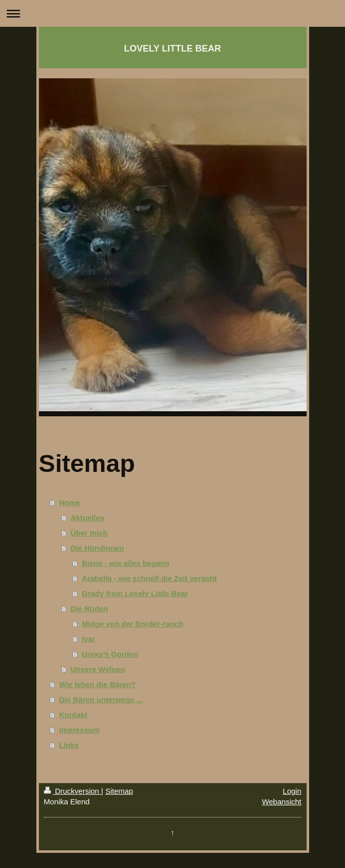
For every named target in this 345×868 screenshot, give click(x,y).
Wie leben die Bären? (97, 684)
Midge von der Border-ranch (133, 624)
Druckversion (73, 791)
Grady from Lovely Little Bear (135, 593)
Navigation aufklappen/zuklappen (173, 13)
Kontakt (73, 715)
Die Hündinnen (97, 548)
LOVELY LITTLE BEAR (172, 49)
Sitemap (119, 791)
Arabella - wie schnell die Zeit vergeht (150, 578)
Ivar (89, 639)
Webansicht (281, 802)
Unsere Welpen (98, 669)
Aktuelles (88, 518)
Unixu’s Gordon (110, 654)
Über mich (89, 533)
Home (70, 502)
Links (69, 745)
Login (292, 791)
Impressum (79, 730)
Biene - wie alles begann (126, 563)
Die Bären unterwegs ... (101, 700)
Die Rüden (89, 609)
